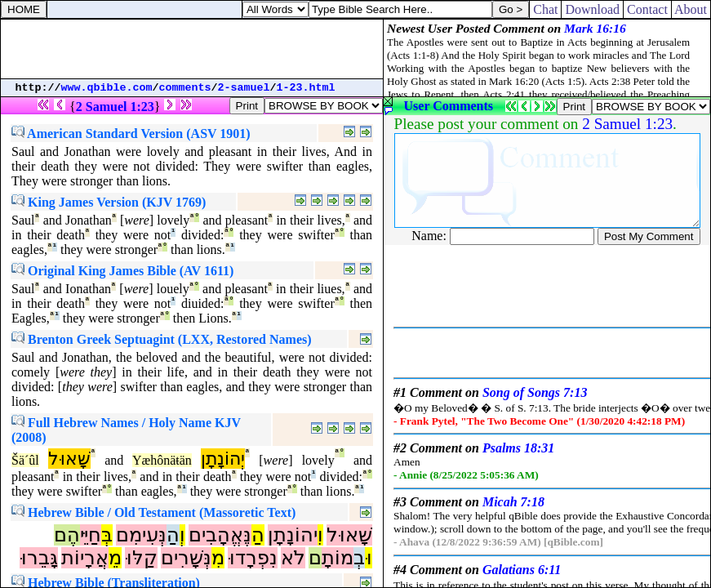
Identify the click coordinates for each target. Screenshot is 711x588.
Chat (545, 9)
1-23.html (306, 88)
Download (592, 9)
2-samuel (244, 88)
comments (185, 88)
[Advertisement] (192, 49)
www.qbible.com (107, 88)
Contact (647, 9)
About (691, 9)
